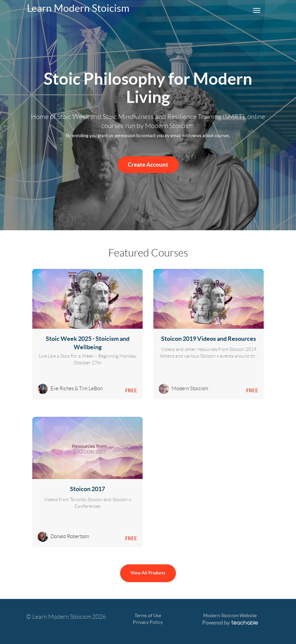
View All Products (148, 573)
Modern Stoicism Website (230, 615)
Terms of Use (148, 615)
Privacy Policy (148, 622)
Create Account (148, 165)
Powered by (230, 622)
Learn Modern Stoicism (78, 8)
